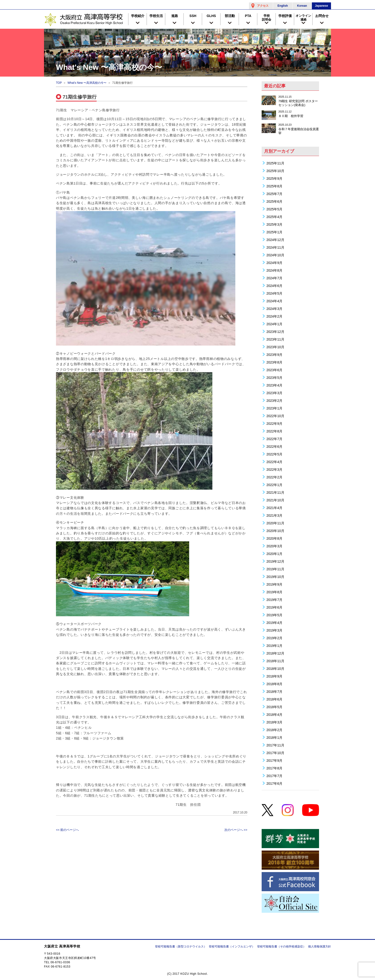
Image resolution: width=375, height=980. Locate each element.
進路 (175, 16)
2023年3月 (274, 393)
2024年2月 (274, 316)
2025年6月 (274, 201)
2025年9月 (274, 178)
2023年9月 (274, 355)
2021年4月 (274, 508)
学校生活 (156, 16)
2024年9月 (274, 263)
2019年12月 (275, 561)
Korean (302, 6)
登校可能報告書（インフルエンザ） (232, 946)
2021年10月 (275, 500)
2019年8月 (274, 592)
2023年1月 (274, 408)
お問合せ (322, 16)
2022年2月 (274, 477)
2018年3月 (274, 722)
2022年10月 (275, 416)
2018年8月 (274, 684)
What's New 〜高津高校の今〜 (87, 83)
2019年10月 (275, 577)
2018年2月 (274, 730)
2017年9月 (274, 760)
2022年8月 (274, 431)
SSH (193, 16)
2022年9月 (274, 423)
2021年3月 (274, 515)
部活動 (230, 16)
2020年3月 (274, 546)
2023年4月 (274, 385)
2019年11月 (275, 569)
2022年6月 (274, 446)
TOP (59, 83)
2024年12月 (275, 240)
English (283, 6)
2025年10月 (275, 171)
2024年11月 (275, 247)
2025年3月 (274, 224)
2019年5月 (274, 615)
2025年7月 (274, 194)
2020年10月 (275, 531)
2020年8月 (274, 538)
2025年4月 (274, 217)
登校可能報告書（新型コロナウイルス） (181, 946)
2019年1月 (274, 646)
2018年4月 (274, 714)
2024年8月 (274, 270)
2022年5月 (274, 454)
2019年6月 (274, 607)
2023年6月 (274, 370)
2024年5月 (274, 293)
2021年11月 (275, 492)
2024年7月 (274, 278)
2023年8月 (274, 362)
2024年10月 (275, 255)
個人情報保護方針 (320, 946)
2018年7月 (274, 692)
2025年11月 (275, 163)
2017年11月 (275, 745)
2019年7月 (274, 600)
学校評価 (285, 16)
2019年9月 (274, 584)
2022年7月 (274, 439)
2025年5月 (274, 209)
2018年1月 (274, 737)
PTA (248, 16)
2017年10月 (275, 753)
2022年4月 (274, 462)
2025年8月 (274, 186)
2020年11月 (275, 523)
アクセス (263, 6)
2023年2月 (274, 400)
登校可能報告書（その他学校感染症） (281, 946)
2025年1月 (274, 232)
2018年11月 (275, 661)
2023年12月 (275, 332)
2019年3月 (274, 630)
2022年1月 (274, 485)
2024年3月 (274, 309)
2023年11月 (275, 339)
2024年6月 (274, 286)
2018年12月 (275, 653)
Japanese (322, 6)
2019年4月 (274, 623)
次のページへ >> (236, 830)
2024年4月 (274, 301)
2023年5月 (274, 378)
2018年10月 (275, 669)
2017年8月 (274, 768)
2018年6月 (274, 699)
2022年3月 (274, 469)
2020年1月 (274, 554)
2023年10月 (275, 347)
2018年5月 (274, 707)
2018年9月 (274, 676)
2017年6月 (274, 783)
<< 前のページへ (67, 830)
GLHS (211, 16)
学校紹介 (138, 16)
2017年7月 (274, 776)
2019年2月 (274, 638)
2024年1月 (274, 324)
